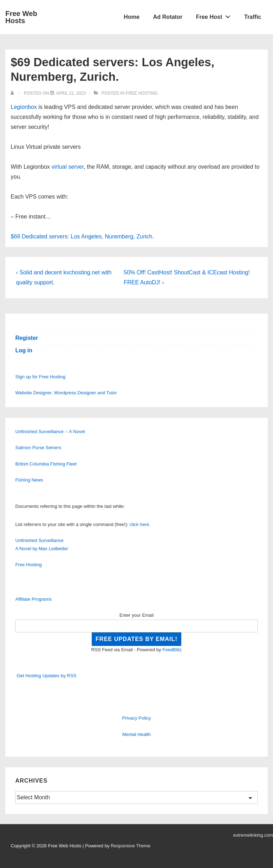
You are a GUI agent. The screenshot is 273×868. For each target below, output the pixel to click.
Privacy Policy (137, 718)
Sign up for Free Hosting (40, 377)
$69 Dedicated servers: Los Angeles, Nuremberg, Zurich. (82, 236)
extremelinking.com (253, 835)
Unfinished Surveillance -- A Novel (50, 432)
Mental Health (136, 734)
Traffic (253, 17)
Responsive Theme (131, 846)
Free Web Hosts (21, 17)
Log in (24, 350)
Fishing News (29, 480)
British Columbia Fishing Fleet (46, 464)
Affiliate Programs (33, 599)
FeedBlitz (172, 650)
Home (132, 17)
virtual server (68, 167)
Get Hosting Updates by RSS (47, 676)
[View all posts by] (14, 93)
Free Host (215, 15)
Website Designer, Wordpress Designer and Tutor (66, 393)
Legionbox (24, 107)
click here (140, 524)
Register (27, 338)
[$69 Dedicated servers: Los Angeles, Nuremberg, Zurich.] (71, 93)
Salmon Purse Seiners (38, 448)
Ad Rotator (168, 17)
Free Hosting (142, 93)
